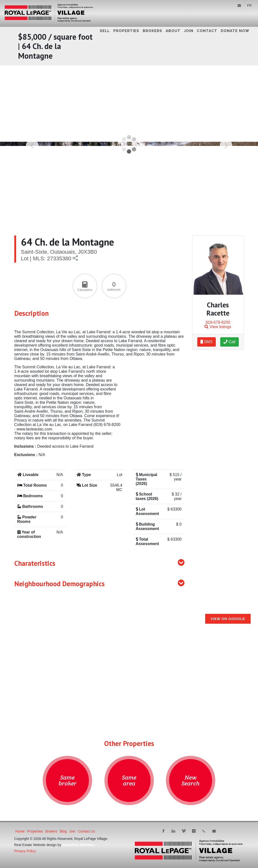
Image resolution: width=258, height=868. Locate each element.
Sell (105, 31)
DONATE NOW (235, 31)
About (173, 31)
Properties (126, 31)
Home (20, 831)
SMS (207, 342)
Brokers (152, 31)
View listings (218, 327)
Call (229, 342)
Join (189, 31)
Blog (63, 831)
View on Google (228, 619)
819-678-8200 (218, 322)
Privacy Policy (25, 851)
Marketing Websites (78, 845)
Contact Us (87, 831)
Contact (207, 31)
